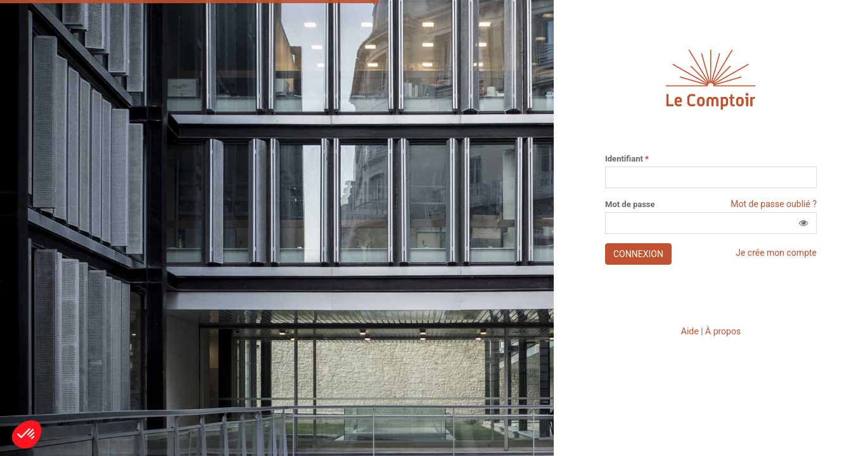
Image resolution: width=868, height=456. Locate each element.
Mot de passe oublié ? (774, 204)
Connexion (638, 254)
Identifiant (627, 159)
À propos (723, 331)
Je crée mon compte (776, 253)
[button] (803, 223)
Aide (690, 331)
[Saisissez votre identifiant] (711, 177)
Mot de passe (630, 205)
